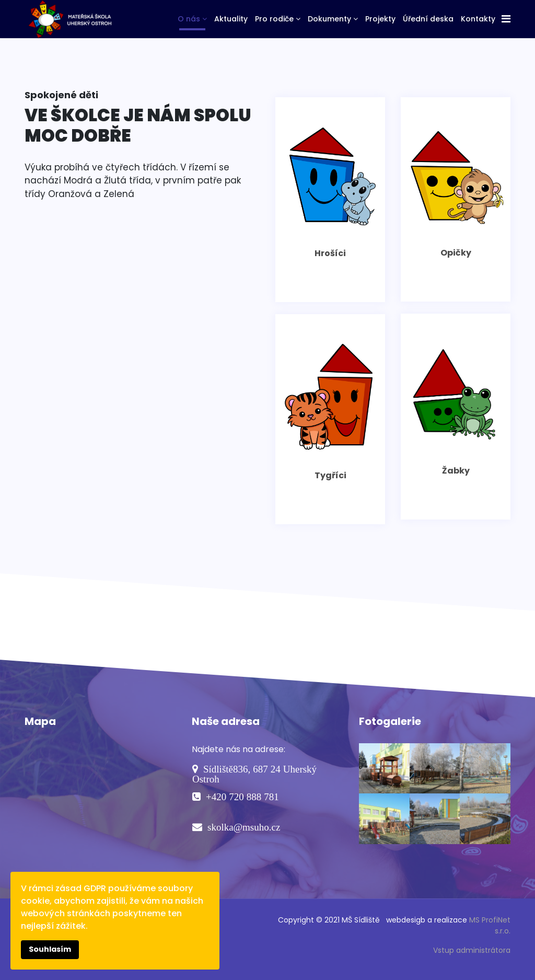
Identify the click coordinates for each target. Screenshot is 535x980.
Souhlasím (50, 949)
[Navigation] (506, 19)
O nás (189, 19)
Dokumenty (329, 19)
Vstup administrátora (472, 950)
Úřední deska (428, 19)
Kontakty (478, 19)
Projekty (380, 19)
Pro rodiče (274, 19)
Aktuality (231, 19)
